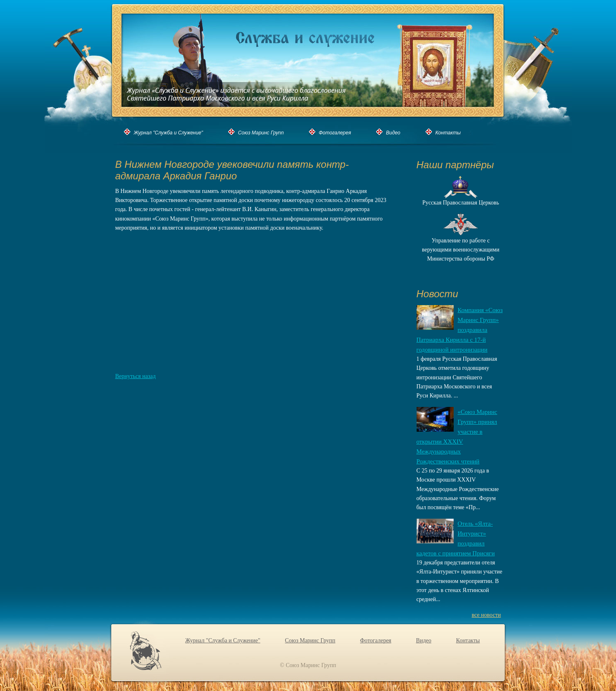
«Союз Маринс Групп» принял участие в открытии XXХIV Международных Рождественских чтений (457, 437)
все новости (486, 615)
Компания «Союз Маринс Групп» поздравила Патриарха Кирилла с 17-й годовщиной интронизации (460, 330)
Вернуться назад (136, 376)
